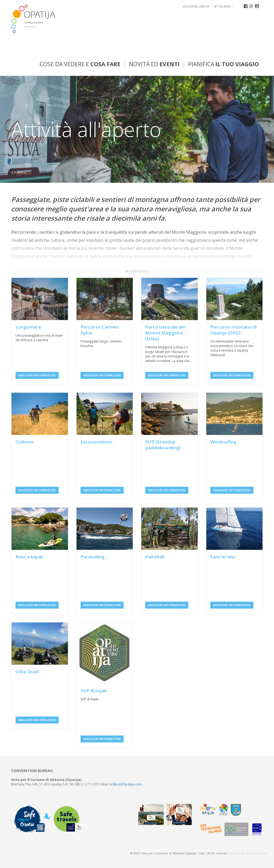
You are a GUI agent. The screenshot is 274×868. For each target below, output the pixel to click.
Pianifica (223, 64)
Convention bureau (32, 771)
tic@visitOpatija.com (126, 784)
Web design (237, 853)
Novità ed (154, 64)
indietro (19, 172)
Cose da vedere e (80, 64)
